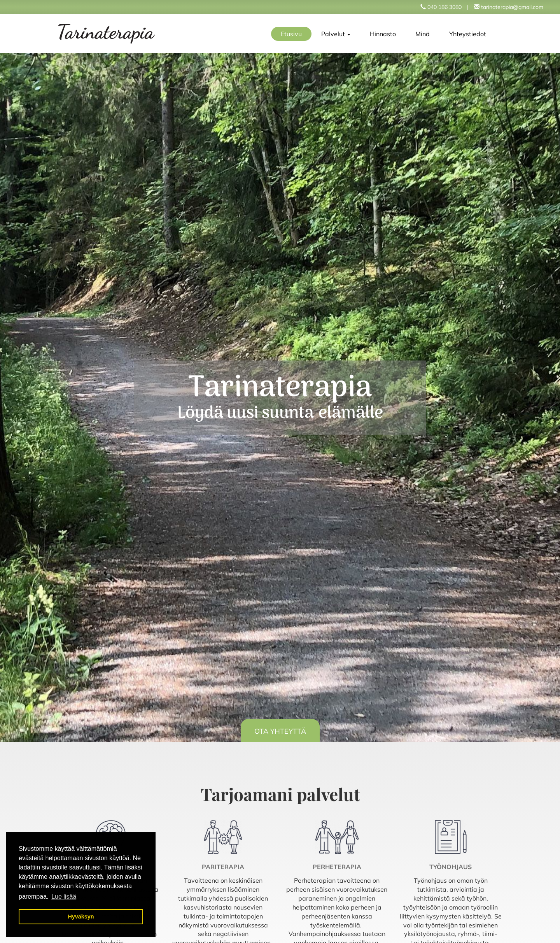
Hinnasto (383, 34)
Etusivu (291, 34)
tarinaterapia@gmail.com (512, 7)
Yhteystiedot (468, 34)
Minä (423, 34)
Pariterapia (223, 867)
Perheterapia (337, 867)
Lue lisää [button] (64, 897)
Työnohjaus (451, 867)
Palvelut (336, 34)
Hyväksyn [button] (81, 917)
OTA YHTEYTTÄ (280, 731)
